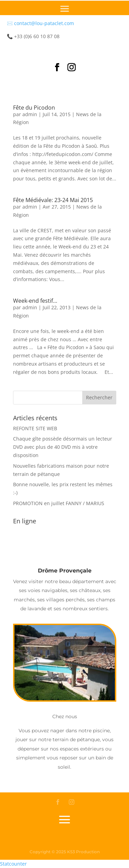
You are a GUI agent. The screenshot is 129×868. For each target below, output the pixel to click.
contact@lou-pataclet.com (44, 23)
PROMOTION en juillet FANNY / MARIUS (59, 503)
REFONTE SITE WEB (35, 428)
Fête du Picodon (34, 108)
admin (30, 114)
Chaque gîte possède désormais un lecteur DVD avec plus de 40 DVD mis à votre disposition (63, 447)
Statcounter (13, 864)
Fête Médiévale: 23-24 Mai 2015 (53, 200)
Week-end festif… (35, 301)
